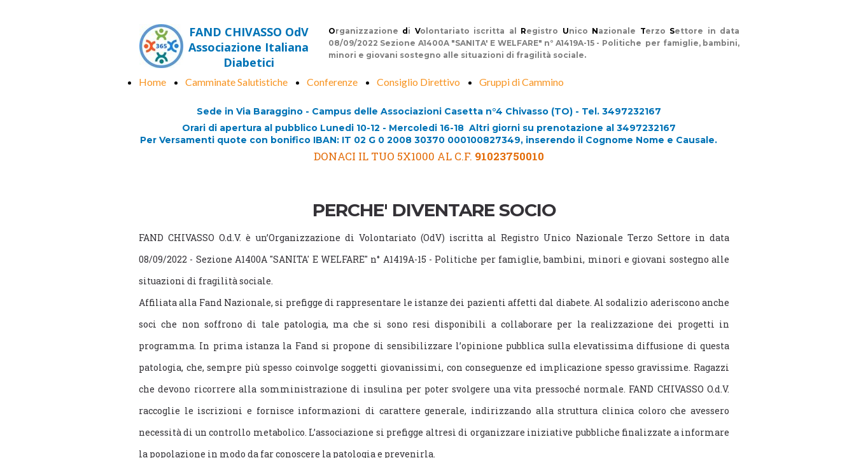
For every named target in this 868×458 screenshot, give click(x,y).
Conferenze (332, 82)
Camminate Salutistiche (236, 82)
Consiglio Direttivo (418, 82)
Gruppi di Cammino (521, 82)
